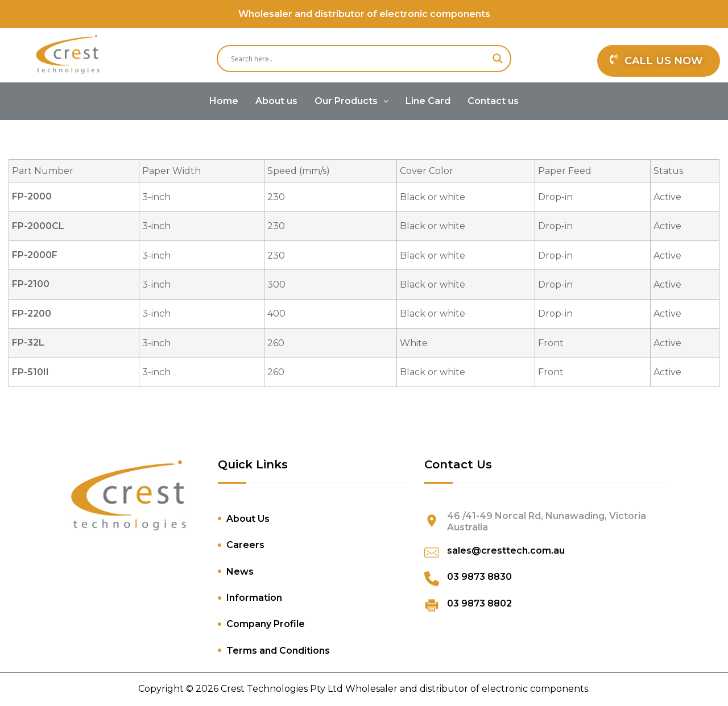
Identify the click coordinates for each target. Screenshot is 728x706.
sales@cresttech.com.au (506, 551)
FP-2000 (32, 196)
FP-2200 (32, 313)
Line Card (428, 101)
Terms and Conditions (278, 651)
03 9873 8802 (479, 603)
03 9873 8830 (479, 577)
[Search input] (359, 59)
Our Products (351, 101)
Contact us (493, 101)
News (240, 572)
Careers (245, 545)
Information (254, 598)
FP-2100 (31, 284)
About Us (248, 519)
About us (276, 101)
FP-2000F (35, 255)
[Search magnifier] (498, 59)
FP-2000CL (38, 226)
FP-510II (30, 372)
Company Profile (266, 624)
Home (224, 101)
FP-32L (28, 342)
